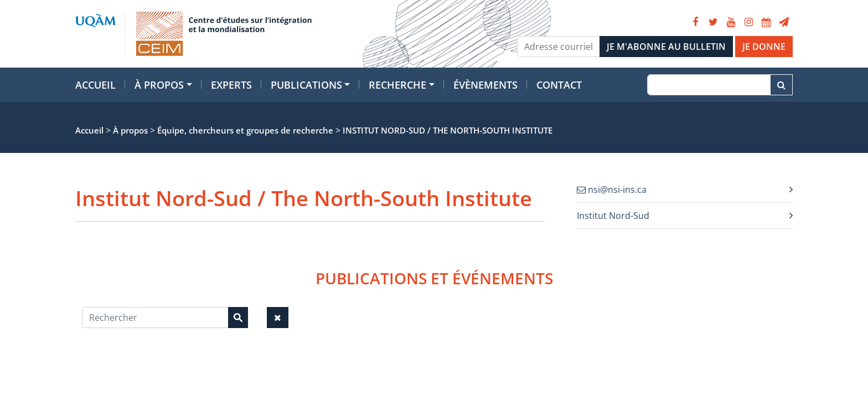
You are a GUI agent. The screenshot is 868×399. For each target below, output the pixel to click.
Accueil (95, 85)
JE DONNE (764, 47)
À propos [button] (159, 85)
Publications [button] (306, 85)
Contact (559, 85)
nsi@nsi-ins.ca (612, 190)
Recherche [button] (397, 85)
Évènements (485, 85)
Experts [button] (231, 85)
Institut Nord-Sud (613, 216)
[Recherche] (709, 85)
